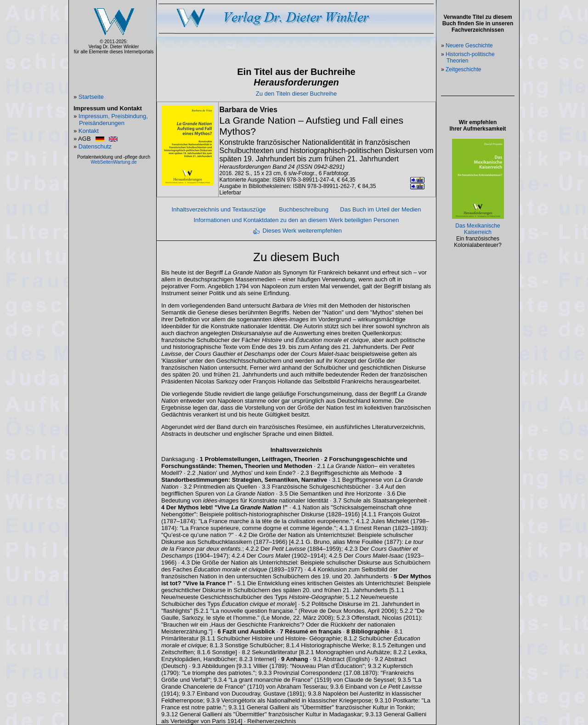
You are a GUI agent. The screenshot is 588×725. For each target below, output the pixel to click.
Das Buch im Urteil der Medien (380, 209)
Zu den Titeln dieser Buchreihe (296, 94)
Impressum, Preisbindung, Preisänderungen (113, 120)
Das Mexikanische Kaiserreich (478, 229)
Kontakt (89, 131)
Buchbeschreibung (304, 209)
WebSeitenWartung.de (113, 162)
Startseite (91, 97)
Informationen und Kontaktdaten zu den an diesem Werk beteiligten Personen (296, 220)
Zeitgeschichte (463, 69)
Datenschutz (95, 146)
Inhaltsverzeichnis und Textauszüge (218, 209)
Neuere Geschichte (469, 46)
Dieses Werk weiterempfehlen (302, 231)
